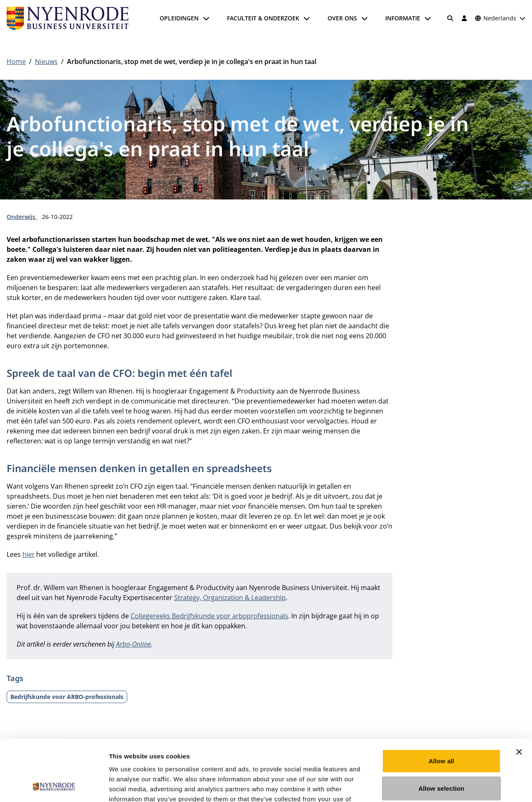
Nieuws (46, 62)
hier (28, 554)
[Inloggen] (464, 18)
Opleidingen (179, 18)
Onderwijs (22, 217)
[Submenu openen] (206, 18)
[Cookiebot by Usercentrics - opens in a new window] (54, 786)
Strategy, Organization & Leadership (230, 598)
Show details (436, 786)
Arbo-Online (134, 644)
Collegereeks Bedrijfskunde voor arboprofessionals (209, 616)
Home (16, 62)
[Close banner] (519, 695)
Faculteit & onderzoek (263, 18)
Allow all (441, 704)
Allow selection (442, 731)
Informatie (403, 18)
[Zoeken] (451, 18)
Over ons (342, 18)
